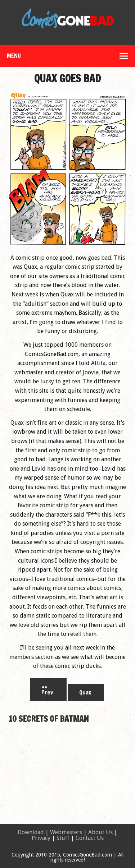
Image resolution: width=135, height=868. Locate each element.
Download (31, 832)
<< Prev (47, 689)
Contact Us (90, 838)
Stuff (63, 838)
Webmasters (66, 832)
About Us (100, 832)
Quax (85, 692)
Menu (14, 56)
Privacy (41, 838)
